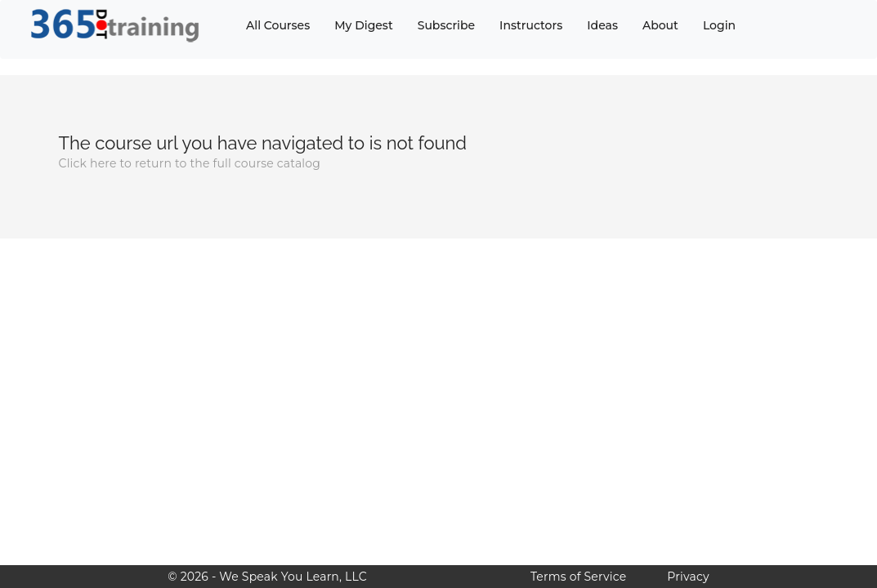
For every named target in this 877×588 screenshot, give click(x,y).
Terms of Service (578, 577)
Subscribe (446, 25)
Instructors (531, 25)
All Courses (278, 25)
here (103, 163)
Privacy (688, 577)
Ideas (602, 25)
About (660, 25)
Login (719, 25)
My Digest (363, 25)
